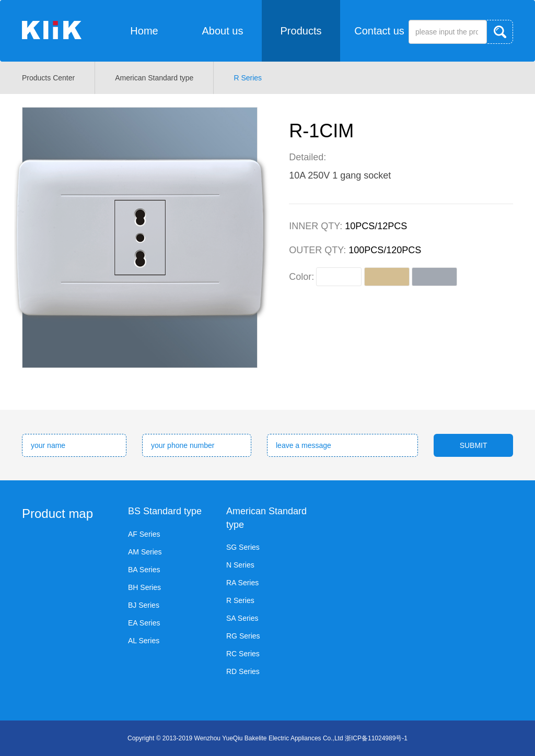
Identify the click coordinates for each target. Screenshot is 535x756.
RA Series (242, 583)
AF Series (144, 534)
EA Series (144, 623)
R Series (248, 78)
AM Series (145, 552)
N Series (240, 565)
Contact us (379, 31)
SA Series (242, 618)
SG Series (243, 547)
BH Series (144, 587)
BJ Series (144, 605)
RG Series (243, 636)
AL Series (144, 641)
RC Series (243, 654)
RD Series (243, 671)
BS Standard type (165, 511)
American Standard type (154, 78)
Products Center (48, 78)
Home (144, 31)
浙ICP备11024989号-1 (376, 738)
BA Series (144, 570)
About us (223, 31)
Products (301, 31)
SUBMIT (474, 445)
